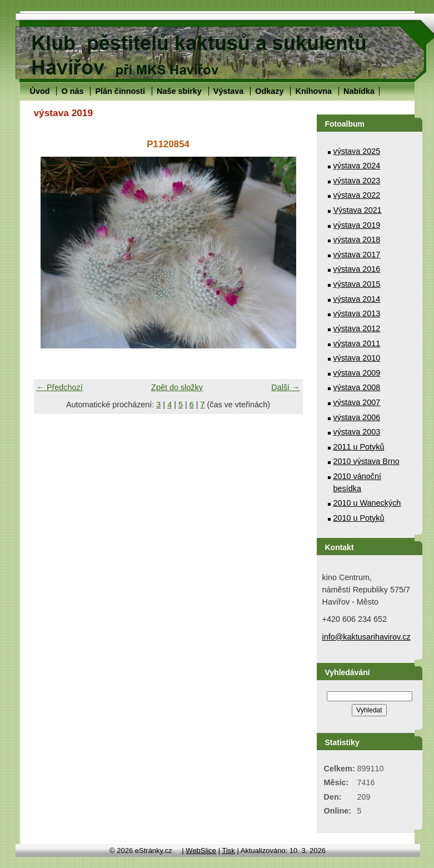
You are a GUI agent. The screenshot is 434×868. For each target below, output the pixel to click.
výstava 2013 (357, 313)
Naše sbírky (179, 91)
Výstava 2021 (358, 210)
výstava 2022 (357, 195)
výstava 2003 (357, 432)
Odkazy (269, 91)
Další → (285, 387)
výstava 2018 (357, 240)
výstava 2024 (357, 166)
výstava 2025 (357, 151)
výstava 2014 (357, 299)
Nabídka (359, 91)
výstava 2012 (357, 328)
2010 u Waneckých (367, 503)
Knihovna (313, 91)
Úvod (40, 91)
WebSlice (201, 850)
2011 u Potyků (359, 447)
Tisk (228, 850)
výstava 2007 (357, 402)
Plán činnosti (120, 91)
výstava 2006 (357, 417)
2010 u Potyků (359, 518)
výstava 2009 (357, 373)
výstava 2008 (357, 387)
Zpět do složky (177, 387)
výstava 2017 (357, 255)
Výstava (228, 91)
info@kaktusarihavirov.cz (366, 637)
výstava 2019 (357, 225)
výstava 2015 (357, 284)
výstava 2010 (357, 358)
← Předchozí (60, 387)
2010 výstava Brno (366, 461)
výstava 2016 (357, 269)
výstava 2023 (357, 181)
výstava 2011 (357, 343)
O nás (72, 91)
